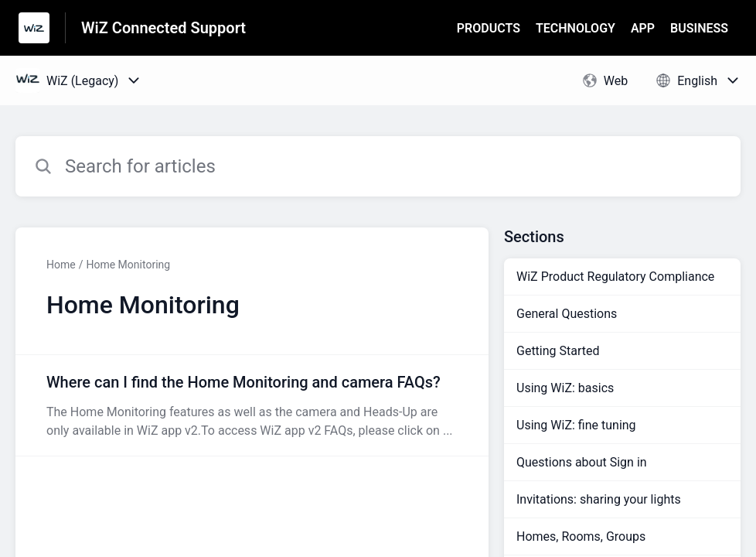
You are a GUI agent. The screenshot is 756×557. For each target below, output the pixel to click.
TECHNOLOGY (576, 28)
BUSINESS (699, 28)
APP (643, 28)
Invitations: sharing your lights (599, 499)
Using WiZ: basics (565, 388)
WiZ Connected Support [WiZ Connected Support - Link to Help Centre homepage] (163, 28)
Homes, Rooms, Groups (581, 536)
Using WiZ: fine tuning (576, 425)
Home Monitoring (128, 265)
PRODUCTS (489, 28)
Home (61, 265)
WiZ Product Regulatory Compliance (615, 277)
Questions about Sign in (582, 462)
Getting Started (558, 351)
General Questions (567, 314)
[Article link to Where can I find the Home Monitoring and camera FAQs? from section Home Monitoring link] (252, 405)
